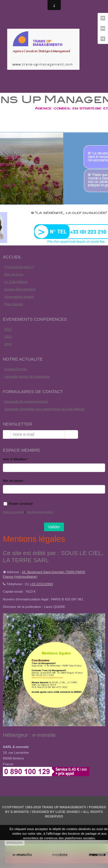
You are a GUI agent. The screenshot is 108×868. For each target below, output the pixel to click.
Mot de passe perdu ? (41, 512)
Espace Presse (15, 369)
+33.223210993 (41, 584)
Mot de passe (13, 481)
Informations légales (19, 297)
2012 (8, 329)
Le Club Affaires (16, 282)
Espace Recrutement (20, 289)
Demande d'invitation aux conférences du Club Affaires (44, 409)
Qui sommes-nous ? (19, 267)
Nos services (14, 274)
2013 (8, 337)
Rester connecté (18, 504)
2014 (8, 344)
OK (71, 434)
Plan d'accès (14, 304)
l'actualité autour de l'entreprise (27, 376)
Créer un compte (13, 512)
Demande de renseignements (26, 401)
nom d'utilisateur (15, 459)
